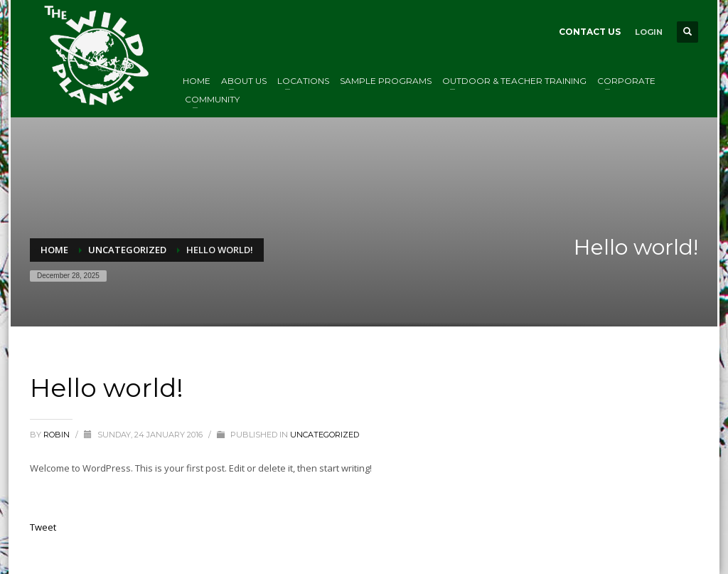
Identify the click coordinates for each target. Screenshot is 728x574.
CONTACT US (590, 32)
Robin (58, 435)
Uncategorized (325, 435)
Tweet (43, 527)
